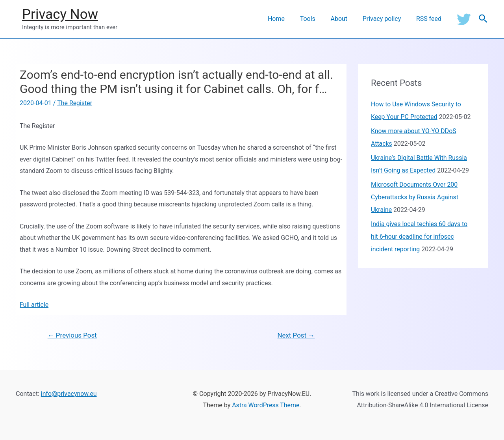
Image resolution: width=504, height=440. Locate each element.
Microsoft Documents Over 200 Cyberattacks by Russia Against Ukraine (415, 197)
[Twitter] (464, 19)
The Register (75, 103)
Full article (34, 305)
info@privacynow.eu (69, 394)
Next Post (296, 335)
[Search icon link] (484, 19)
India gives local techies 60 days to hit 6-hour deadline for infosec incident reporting (420, 237)
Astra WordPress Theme (266, 406)
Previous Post (72, 335)
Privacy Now (60, 14)
